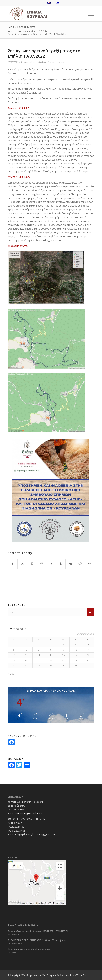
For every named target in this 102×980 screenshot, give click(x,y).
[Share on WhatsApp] (32, 564)
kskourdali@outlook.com (28, 813)
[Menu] (89, 14)
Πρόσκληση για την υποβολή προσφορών (29, 949)
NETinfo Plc (80, 975)
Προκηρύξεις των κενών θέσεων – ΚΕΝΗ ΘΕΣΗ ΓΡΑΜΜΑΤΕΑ (38, 931)
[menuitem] (89, 14)
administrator (58, 62)
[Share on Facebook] (13, 564)
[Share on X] (22, 564)
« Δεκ (11, 674)
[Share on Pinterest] (42, 564)
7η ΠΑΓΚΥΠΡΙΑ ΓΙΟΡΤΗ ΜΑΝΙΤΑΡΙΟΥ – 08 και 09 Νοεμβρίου (37, 940)
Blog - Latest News (21, 27)
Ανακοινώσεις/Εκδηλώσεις (35, 62)
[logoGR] (42, 14)
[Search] (51, 612)
